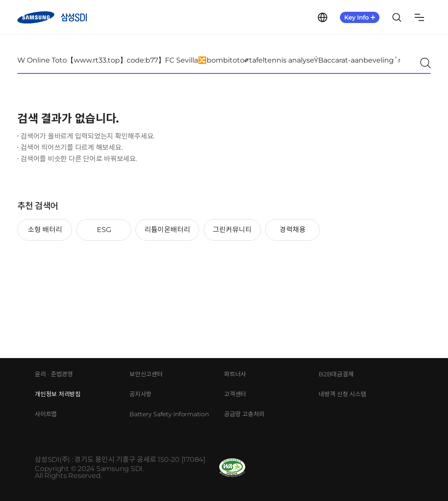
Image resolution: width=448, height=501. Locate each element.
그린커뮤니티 (232, 230)
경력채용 (293, 230)
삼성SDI (52, 17)
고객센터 (235, 394)
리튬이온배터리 (167, 230)
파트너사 (235, 374)
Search (397, 17)
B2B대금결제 (336, 374)
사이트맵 (46, 414)
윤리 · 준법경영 (54, 374)
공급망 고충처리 (244, 414)
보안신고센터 (146, 374)
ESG (104, 230)
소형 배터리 (45, 230)
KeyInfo (360, 17)
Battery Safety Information (169, 414)
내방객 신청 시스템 (343, 394)
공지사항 (140, 394)
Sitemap (419, 17)
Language (323, 17)
